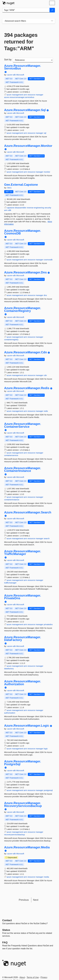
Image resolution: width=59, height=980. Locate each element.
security (48, 208)
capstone (11, 208)
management (18, 95)
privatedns (48, 624)
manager (39, 95)
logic (46, 749)
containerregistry (11, 340)
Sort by (8, 60)
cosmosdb (48, 260)
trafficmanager (10, 583)
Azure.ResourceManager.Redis (27, 388)
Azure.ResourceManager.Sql (25, 110)
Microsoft (20, 75)
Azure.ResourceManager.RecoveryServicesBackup (23, 804)
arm (25, 95)
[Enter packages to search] (26, 10)
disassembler (21, 208)
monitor (47, 172)
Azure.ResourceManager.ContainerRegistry (23, 309)
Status (6, 930)
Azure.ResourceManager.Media (27, 847)
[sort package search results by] (33, 60)
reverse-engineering (35, 208)
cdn (45, 375)
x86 (10, 210)
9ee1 (9, 188)
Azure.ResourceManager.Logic (27, 726)
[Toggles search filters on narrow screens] (52, 21)
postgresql (48, 790)
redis (46, 411)
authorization (10, 713)
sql (45, 133)
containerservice (11, 455)
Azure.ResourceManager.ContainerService (23, 425)
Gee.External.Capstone (21, 185)
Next (36, 900)
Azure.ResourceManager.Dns (26, 272)
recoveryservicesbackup (15, 835)
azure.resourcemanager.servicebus (19, 97)
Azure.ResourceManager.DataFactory (23, 639)
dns (45, 295)
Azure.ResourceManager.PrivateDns (23, 597)
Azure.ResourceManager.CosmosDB (23, 232)
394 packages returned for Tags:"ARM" (21, 42)
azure (9, 95)
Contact (7, 920)
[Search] (52, 10)
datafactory (9, 669)
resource (31, 95)
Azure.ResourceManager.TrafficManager (23, 553)
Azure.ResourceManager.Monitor (28, 146)
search (47, 538)
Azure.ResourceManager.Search (28, 512)
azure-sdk (12, 75)
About (22, 977)
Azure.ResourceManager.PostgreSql (23, 763)
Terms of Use (33, 977)
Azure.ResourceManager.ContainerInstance (23, 469)
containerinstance (12, 500)
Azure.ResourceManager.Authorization (23, 683)
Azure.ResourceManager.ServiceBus (23, 67)
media (46, 877)
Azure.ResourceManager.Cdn (26, 352)
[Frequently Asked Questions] (5, 942)
